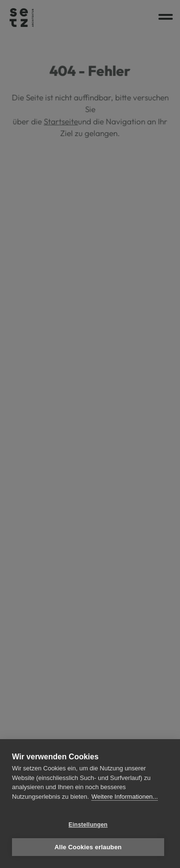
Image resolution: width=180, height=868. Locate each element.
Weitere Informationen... (125, 797)
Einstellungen (88, 825)
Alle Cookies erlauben (88, 847)
